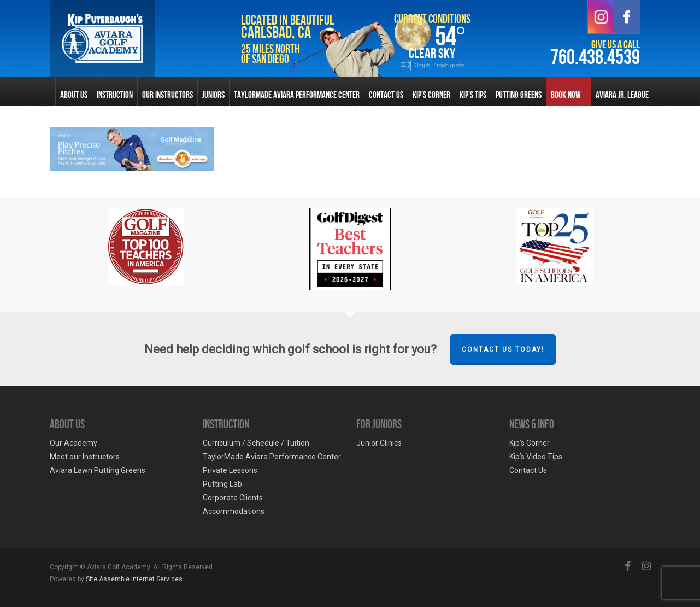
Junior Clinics (379, 443)
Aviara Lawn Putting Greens (98, 470)
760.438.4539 (595, 58)
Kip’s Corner (530, 443)
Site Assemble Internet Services (134, 579)
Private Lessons (230, 470)
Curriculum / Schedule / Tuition (256, 443)
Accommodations (234, 511)
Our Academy (73, 443)
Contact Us (528, 470)
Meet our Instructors (85, 457)
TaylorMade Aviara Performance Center (272, 457)
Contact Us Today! (503, 349)
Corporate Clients (233, 498)
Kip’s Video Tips (536, 457)
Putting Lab (222, 484)
